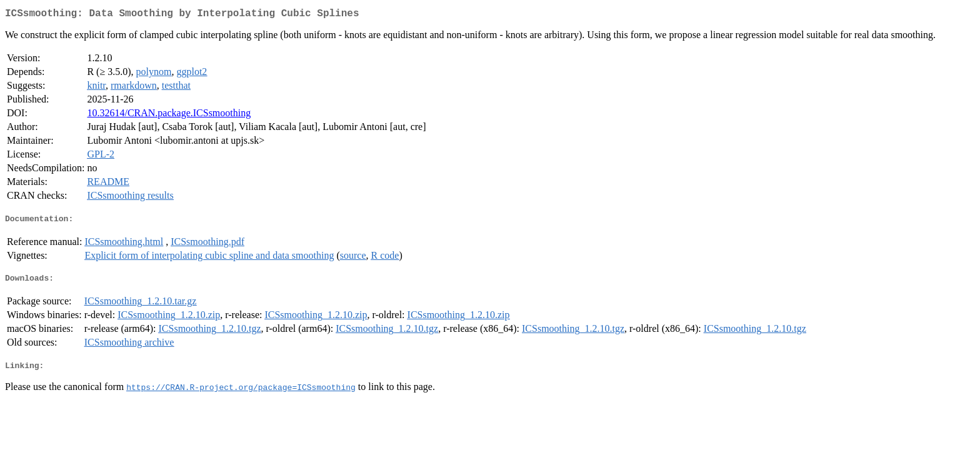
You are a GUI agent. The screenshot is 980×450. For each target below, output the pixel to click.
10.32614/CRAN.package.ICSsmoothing (169, 115)
